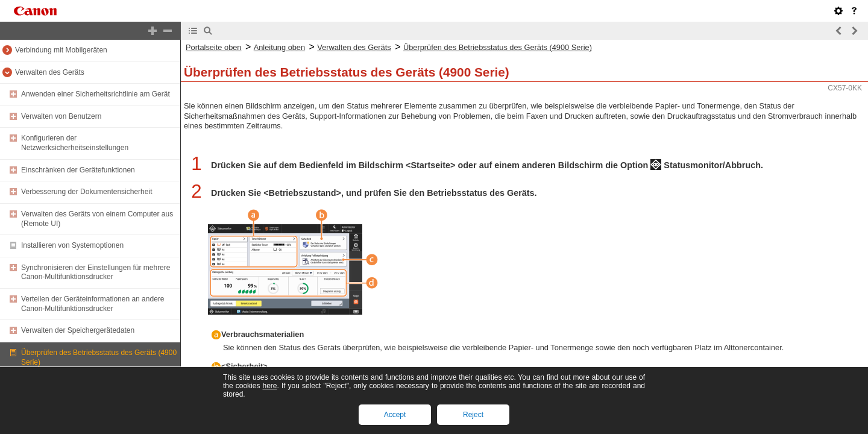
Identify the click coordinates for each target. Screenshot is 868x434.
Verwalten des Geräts (50, 72)
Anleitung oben (279, 47)
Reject (473, 415)
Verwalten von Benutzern (61, 116)
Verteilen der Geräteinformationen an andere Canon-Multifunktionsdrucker (93, 304)
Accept (395, 415)
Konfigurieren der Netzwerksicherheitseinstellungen (75, 143)
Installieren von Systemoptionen (72, 245)
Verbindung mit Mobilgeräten (61, 50)
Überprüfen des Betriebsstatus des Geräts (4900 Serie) (498, 47)
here (269, 386)
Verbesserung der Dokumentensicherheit (86, 192)
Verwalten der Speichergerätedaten (78, 330)
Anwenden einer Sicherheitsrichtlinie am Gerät (96, 94)
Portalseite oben (213, 47)
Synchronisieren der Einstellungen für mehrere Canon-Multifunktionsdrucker (96, 272)
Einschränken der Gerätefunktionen (78, 170)
